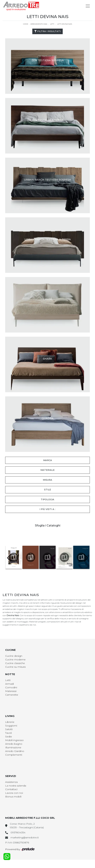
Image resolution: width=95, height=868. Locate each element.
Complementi (14, 755)
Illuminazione (13, 747)
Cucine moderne (15, 659)
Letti (52, 24)
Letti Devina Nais (65, 24)
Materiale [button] (47, 470)
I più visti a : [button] (47, 509)
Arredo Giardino (15, 751)
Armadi (9, 684)
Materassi (11, 691)
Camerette (12, 695)
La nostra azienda (16, 786)
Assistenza (11, 782)
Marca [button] (48, 460)
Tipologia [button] (47, 499)
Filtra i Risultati (47, 31)
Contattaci (11, 789)
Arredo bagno (14, 744)
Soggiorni (11, 726)
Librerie (10, 722)
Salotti (9, 729)
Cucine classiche (15, 663)
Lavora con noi (14, 793)
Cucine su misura (15, 667)
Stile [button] (47, 490)
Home (26, 24)
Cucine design (14, 656)
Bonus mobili (13, 797)
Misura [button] (47, 480)
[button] (86, 558)
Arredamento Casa (39, 24)
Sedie (9, 737)
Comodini (11, 687)
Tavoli (8, 733)
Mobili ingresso (14, 740)
